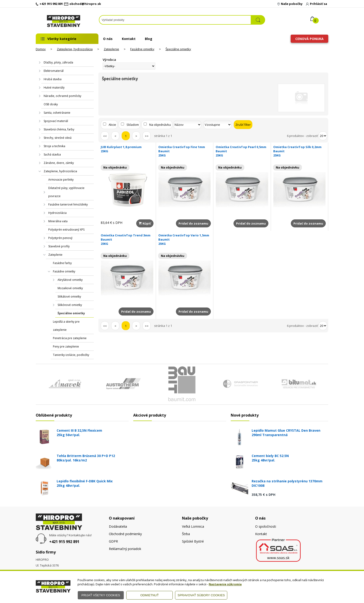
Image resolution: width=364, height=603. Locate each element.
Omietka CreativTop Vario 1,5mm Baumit (185, 239)
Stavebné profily (59, 246)
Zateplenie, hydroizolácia (75, 49)
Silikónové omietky (70, 305)
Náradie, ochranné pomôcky (62, 96)
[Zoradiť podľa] (187, 125)
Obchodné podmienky (125, 534)
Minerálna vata (58, 221)
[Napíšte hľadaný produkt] (175, 20)
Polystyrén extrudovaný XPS (66, 230)
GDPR (113, 541)
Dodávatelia (118, 526)
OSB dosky (51, 104)
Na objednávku (160, 125)
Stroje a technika (54, 146)
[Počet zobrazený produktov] (323, 136)
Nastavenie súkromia (225, 584)
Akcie (112, 125)
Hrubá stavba (53, 79)
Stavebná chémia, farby (59, 129)
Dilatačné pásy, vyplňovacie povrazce (66, 192)
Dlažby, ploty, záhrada (58, 62)
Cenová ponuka (309, 39)
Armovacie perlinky (61, 180)
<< (105, 136)
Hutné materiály (54, 88)
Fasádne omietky (142, 49)
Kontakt (129, 39)
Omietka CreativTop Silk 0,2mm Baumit (300, 151)
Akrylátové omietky (70, 280)
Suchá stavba (52, 154)
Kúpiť (145, 223)
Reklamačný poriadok (125, 549)
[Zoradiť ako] (218, 125)
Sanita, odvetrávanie (57, 113)
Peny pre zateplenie (66, 346)
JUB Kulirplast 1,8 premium (127, 149)
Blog (149, 39)
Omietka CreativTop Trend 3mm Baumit (127, 239)
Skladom (133, 125)
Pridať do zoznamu (193, 223)
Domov (41, 49)
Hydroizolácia (57, 213)
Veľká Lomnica (193, 526)
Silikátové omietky (69, 297)
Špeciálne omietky (178, 49)
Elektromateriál (54, 71)
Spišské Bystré (193, 541)
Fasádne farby (62, 263)
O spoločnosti (266, 526)
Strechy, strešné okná (58, 138)
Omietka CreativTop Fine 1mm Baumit (185, 151)
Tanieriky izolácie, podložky (71, 355)
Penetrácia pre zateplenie (70, 338)
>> (147, 136)
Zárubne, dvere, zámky (59, 163)
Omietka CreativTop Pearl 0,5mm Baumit (242, 151)
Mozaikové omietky (70, 288)
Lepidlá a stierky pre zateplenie (66, 326)
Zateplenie (111, 49)
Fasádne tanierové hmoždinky (68, 204)
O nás (108, 39)
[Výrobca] (129, 66)
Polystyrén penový (60, 238)
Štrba (186, 534)
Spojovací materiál (56, 121)
